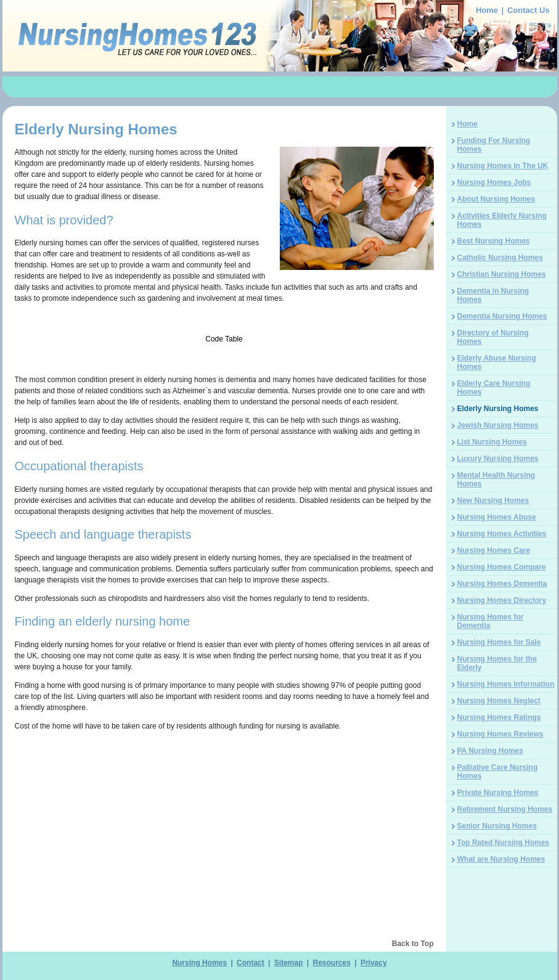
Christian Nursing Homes (502, 274)
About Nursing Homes (496, 199)
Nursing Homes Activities (502, 534)
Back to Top (413, 944)
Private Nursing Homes (498, 793)
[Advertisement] (280, 88)
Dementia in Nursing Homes (493, 295)
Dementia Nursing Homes (502, 316)
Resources (332, 963)
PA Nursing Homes (490, 751)
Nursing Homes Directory (502, 600)
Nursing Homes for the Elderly (497, 663)
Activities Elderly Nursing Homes (502, 220)
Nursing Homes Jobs (494, 182)
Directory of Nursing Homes (493, 337)
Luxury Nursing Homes (498, 459)
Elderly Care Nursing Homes (494, 388)
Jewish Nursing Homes (498, 425)
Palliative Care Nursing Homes (498, 772)
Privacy (374, 963)
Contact (251, 963)
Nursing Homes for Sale (499, 642)
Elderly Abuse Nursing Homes (497, 362)
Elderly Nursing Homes (498, 409)
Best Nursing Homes (494, 241)
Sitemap (289, 963)
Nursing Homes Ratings (499, 717)
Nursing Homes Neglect (499, 701)
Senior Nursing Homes (497, 826)
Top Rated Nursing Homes (504, 843)
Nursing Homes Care (494, 550)
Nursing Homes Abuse (497, 517)
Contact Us (528, 10)
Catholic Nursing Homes (500, 258)
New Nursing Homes (493, 500)
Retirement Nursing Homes (505, 809)
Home (487, 10)
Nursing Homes (199, 963)
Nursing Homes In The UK (503, 166)
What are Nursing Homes (501, 859)
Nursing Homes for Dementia (491, 621)
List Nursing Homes (492, 442)
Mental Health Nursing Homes (496, 480)
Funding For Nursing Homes (494, 145)
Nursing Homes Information (506, 684)
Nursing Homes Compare (502, 567)
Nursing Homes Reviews (500, 734)
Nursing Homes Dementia (502, 584)
